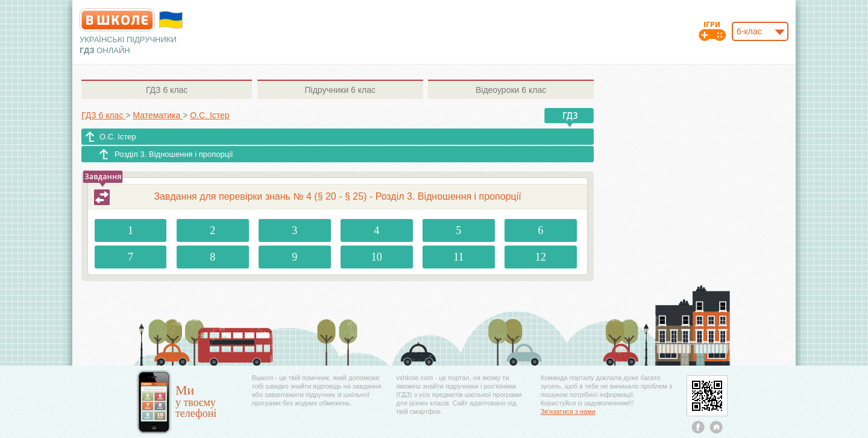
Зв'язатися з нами (568, 411)
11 (458, 257)
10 (377, 257)
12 (541, 257)
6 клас (167, 90)
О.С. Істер (118, 137)
